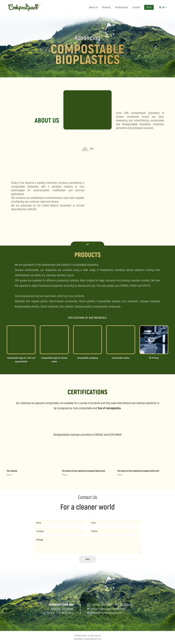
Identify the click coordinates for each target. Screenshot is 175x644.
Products (106, 7)
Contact (136, 7)
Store (149, 7)
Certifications (121, 7)
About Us (93, 7)
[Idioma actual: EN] (163, 7)
